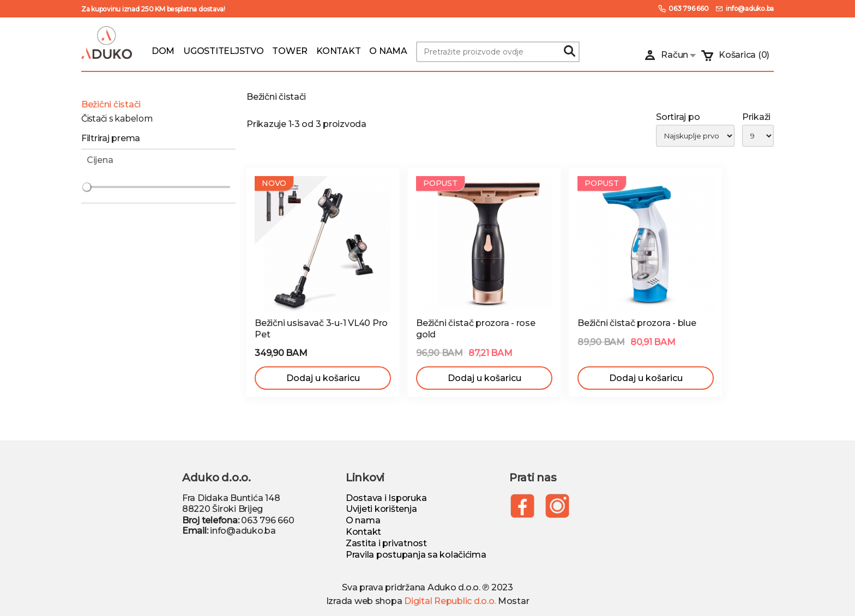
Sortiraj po (678, 117)
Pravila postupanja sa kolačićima (416, 555)
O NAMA (388, 51)
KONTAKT (338, 51)
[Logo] (107, 44)
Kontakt (363, 532)
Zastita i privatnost (386, 543)
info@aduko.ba (744, 9)
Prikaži (756, 117)
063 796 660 (683, 9)
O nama (363, 520)
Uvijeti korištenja (381, 509)
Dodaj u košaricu (323, 378)
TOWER (290, 51)
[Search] (569, 52)
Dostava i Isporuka (386, 498)
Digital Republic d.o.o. (450, 601)
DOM (163, 51)
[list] (637, 136)
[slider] (87, 187)
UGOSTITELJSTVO (223, 51)
